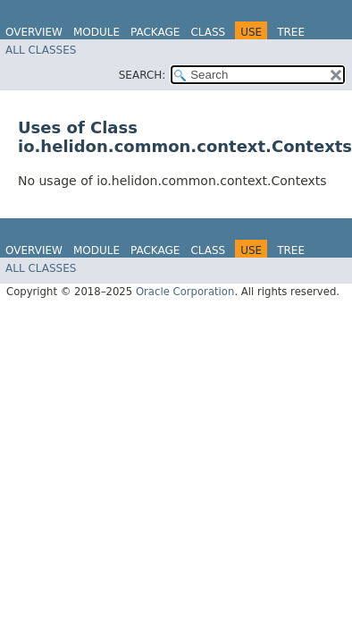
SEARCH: (142, 75)
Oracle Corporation (185, 292)
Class (208, 32)
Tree (291, 32)
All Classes (41, 50)
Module (96, 32)
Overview (34, 32)
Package (155, 32)
